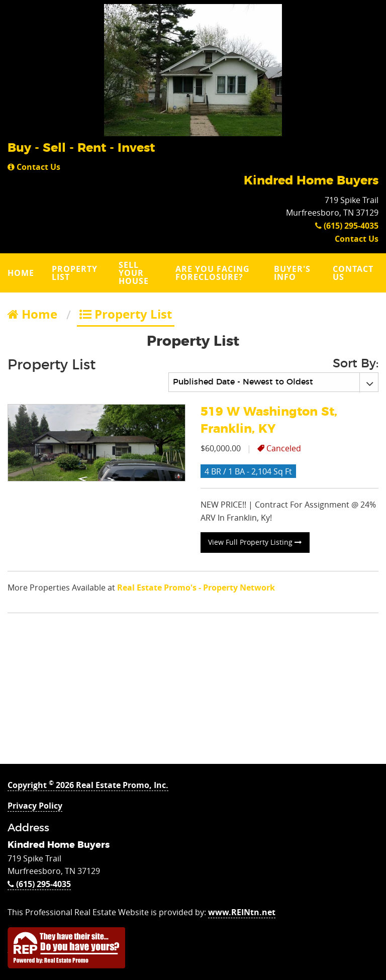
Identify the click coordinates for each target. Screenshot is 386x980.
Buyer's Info (292, 273)
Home (21, 273)
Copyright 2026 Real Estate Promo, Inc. (88, 785)
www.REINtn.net (242, 912)
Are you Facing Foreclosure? (213, 273)
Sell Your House (134, 273)
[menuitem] (22, 273)
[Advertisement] (193, 694)
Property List (75, 273)
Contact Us (34, 167)
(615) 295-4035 (347, 226)
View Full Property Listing (255, 542)
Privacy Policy (35, 806)
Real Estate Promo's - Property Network (196, 587)
